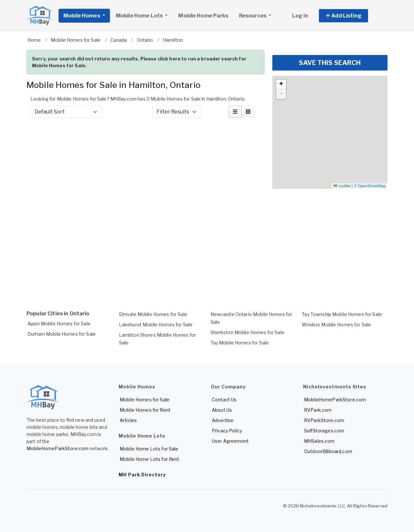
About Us (222, 410)
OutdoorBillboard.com (328, 451)
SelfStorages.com (324, 431)
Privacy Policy (227, 431)
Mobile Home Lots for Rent (150, 459)
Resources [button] (253, 16)
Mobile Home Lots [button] (140, 16)
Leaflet (342, 186)
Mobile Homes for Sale (145, 400)
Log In (300, 16)
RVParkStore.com (324, 420)
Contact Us (224, 400)
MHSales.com (319, 441)
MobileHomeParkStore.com (57, 448)
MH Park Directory (142, 475)
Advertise (223, 420)
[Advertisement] (146, 140)
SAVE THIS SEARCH (330, 63)
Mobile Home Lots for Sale (149, 449)
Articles (128, 420)
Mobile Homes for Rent (145, 410)
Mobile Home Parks (203, 16)
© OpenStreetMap (370, 186)
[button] (351, 16)
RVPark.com (318, 410)
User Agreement (230, 441)
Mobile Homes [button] (82, 16)
